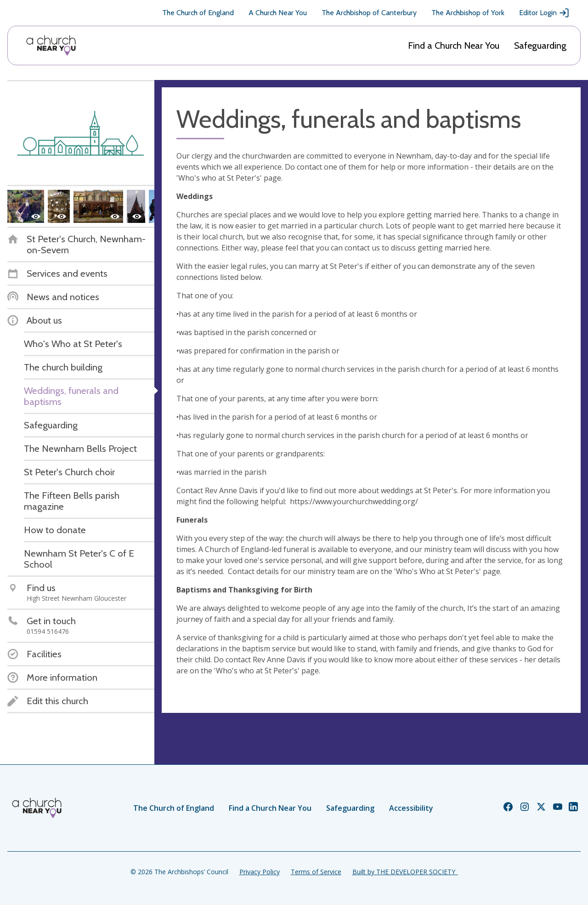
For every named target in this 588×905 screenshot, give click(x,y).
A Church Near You (278, 13)
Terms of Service (316, 872)
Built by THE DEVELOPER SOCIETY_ (405, 872)
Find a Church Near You (454, 46)
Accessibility (411, 808)
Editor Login (544, 13)
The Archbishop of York (468, 13)
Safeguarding (540, 46)
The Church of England (198, 13)
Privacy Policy (260, 872)
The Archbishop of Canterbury (369, 13)
